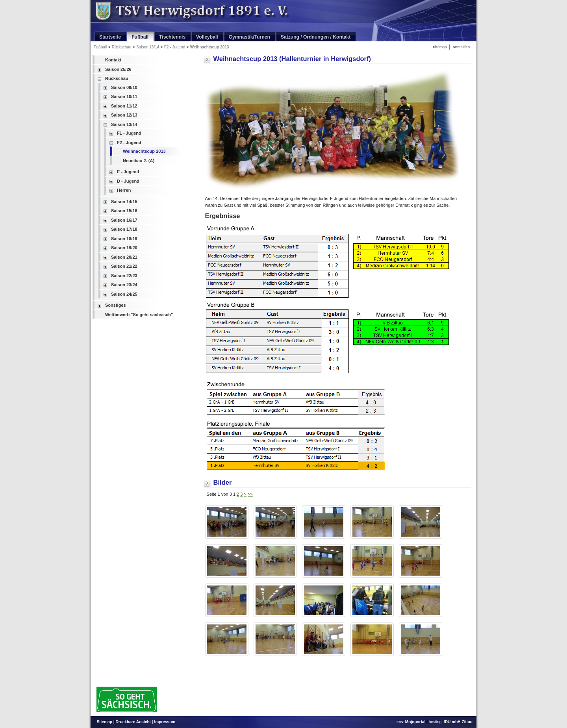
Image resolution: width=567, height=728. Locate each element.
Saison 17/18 (124, 229)
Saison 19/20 (124, 248)
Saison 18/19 (124, 239)
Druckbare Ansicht (133, 722)
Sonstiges (116, 305)
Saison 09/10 (124, 87)
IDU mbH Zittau (458, 722)
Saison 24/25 (124, 294)
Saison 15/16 (124, 211)
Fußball (100, 47)
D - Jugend (128, 181)
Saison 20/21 (124, 257)
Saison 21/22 (124, 266)
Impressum (165, 722)
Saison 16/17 (124, 220)
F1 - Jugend (129, 133)
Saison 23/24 (124, 285)
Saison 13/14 (148, 47)
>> (250, 494)
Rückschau (121, 47)
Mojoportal (415, 722)
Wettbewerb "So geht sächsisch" (139, 315)
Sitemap (440, 47)
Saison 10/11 (124, 96)
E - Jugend (128, 172)
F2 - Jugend (175, 47)
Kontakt (113, 60)
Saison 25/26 (118, 69)
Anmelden (461, 47)
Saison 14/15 (124, 202)
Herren (124, 190)
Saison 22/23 (124, 276)
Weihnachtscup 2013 (210, 47)
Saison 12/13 (124, 115)
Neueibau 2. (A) (139, 161)
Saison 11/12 (124, 106)
